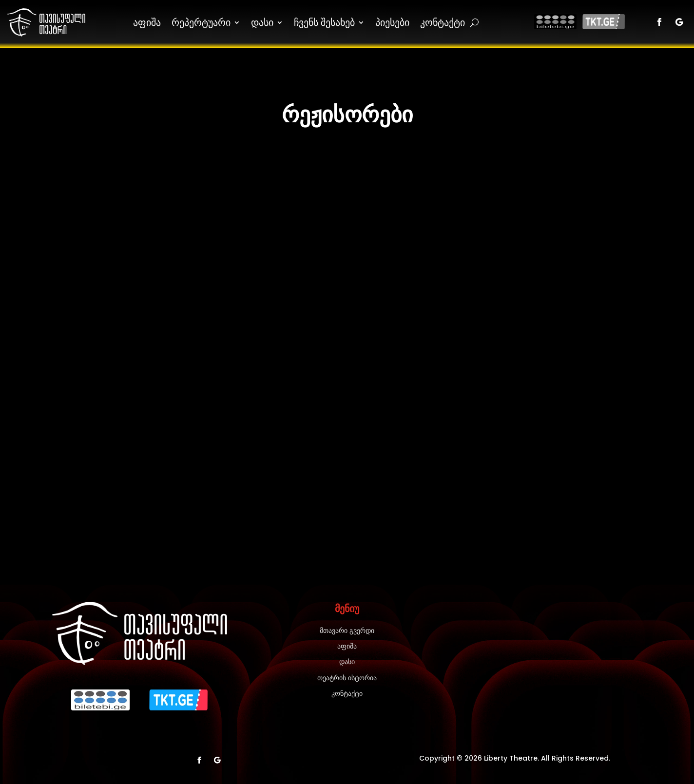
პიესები (392, 22)
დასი (262, 22)
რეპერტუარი (201, 22)
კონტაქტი (443, 22)
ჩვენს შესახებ (324, 22)
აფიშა (147, 22)
